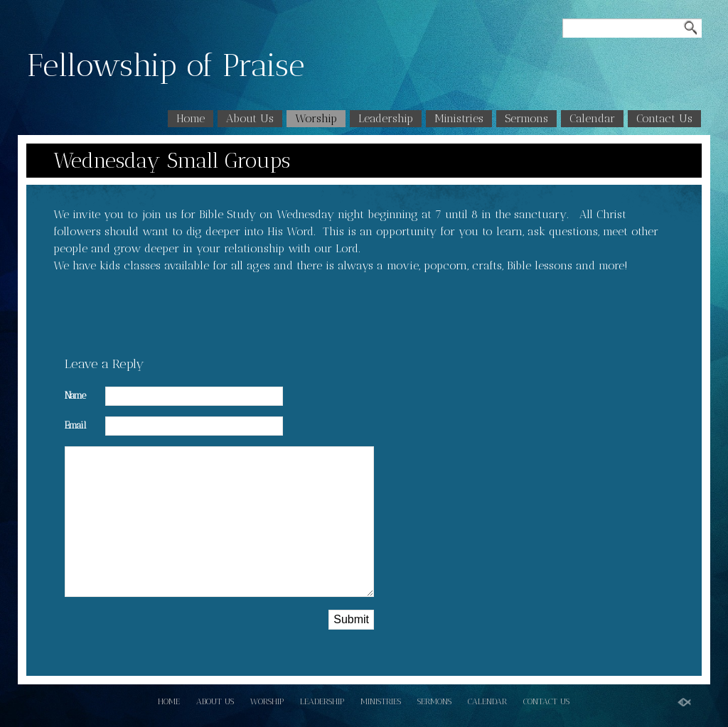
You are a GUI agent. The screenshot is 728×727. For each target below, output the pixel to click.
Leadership (386, 118)
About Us (250, 118)
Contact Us (664, 118)
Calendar (592, 118)
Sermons (526, 118)
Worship (316, 118)
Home (191, 118)
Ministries (459, 118)
